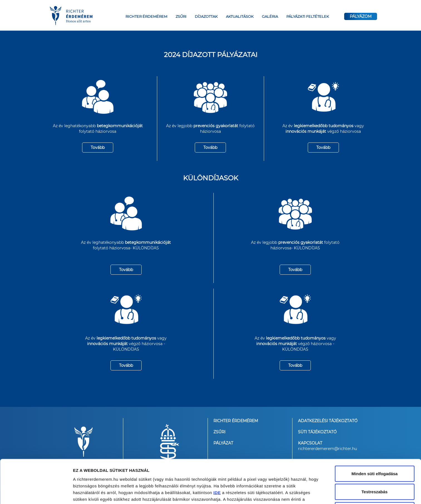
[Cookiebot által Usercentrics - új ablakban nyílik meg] (36, 493)
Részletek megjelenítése (97, 493)
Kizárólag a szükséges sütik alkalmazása (374, 474)
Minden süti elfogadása (375, 434)
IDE (217, 453)
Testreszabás (375, 453)
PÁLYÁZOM (361, 16)
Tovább (98, 147)
